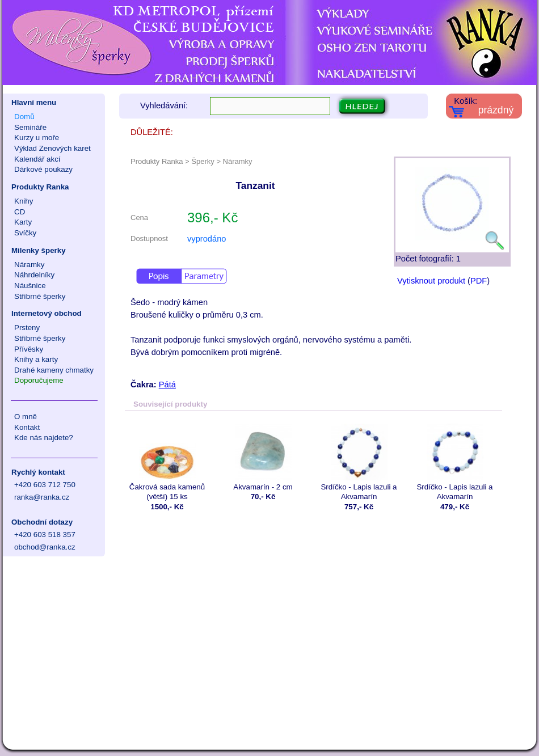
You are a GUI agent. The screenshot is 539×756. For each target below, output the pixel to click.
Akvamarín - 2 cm (263, 457)
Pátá (167, 385)
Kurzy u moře (37, 138)
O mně (26, 417)
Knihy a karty (36, 359)
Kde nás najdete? (44, 438)
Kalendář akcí (37, 159)
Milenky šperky (39, 250)
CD (20, 212)
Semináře (30, 127)
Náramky (29, 265)
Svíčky (25, 233)
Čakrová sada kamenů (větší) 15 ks (167, 462)
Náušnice (30, 286)
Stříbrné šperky (40, 296)
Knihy (24, 201)
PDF (479, 281)
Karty (23, 222)
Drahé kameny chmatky (54, 370)
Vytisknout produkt (431, 281)
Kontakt (27, 427)
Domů (24, 117)
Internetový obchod (47, 313)
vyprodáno (207, 239)
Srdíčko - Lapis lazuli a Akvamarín (359, 462)
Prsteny (27, 328)
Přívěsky (29, 349)
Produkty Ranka (40, 187)
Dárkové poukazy (43, 169)
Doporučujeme (39, 380)
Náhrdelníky (34, 275)
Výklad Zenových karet (52, 148)
